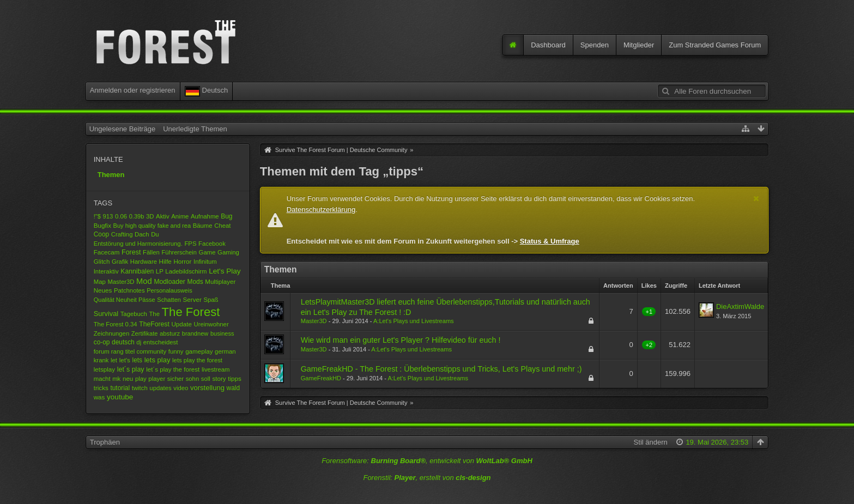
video (181, 388)
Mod (144, 281)
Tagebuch (134, 314)
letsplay (104, 369)
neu (128, 378)
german (225, 351)
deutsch (123, 342)
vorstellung (207, 388)
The (154, 314)
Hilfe (165, 261)
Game (207, 252)
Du (155, 234)
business (222, 333)
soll (206, 379)
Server (192, 299)
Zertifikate (145, 333)
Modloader (169, 282)
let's (125, 360)
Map (100, 282)
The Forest (191, 312)
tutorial (120, 388)
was (99, 397)
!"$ (97, 216)
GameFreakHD (321, 378)
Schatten (169, 300)
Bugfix (102, 225)
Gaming (228, 252)
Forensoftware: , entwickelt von (427, 461)
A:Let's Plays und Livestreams (414, 321)
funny (176, 351)
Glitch (102, 261)
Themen (111, 175)
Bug (226, 216)
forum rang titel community (130, 351)
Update (181, 324)
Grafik (120, 262)
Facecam (107, 252)
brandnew (195, 333)
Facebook (212, 244)
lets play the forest (197, 360)
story (219, 378)
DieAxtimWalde (740, 306)
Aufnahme (205, 216)
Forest (131, 252)
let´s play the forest (173, 369)
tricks (101, 388)
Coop (101, 234)
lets (138, 360)
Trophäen (105, 442)
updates (160, 388)
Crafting (122, 234)
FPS (190, 244)
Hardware (144, 262)
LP (160, 271)
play (141, 379)
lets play (158, 360)
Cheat (222, 226)
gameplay (199, 351)
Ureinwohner (211, 324)
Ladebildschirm (186, 271)
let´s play (131, 369)
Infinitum (205, 262)
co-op (102, 342)
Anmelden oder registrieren (133, 90)
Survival (106, 314)
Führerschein (179, 252)
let (114, 360)
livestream (216, 369)
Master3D (121, 282)
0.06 (121, 216)
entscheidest (161, 342)
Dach (142, 234)
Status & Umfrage (550, 241)
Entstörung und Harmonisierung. (138, 244)
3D (150, 216)
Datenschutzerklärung (321, 210)
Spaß (211, 300)
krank (101, 360)
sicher (175, 379)
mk (116, 379)
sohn (193, 379)
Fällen (151, 252)
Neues (103, 290)
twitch (140, 388)
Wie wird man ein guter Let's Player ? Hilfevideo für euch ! (401, 340)
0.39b (137, 216)
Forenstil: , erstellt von (427, 478)
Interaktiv (106, 271)
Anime (180, 216)
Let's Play (225, 271)
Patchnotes (129, 290)
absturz (170, 333)
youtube (120, 397)
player (157, 379)
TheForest (154, 324)
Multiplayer (220, 281)
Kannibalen (137, 271)
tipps (235, 378)
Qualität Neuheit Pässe (125, 300)
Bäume (203, 226)
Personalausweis (169, 290)
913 (108, 216)
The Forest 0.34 (116, 324)
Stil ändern (651, 442)
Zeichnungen (112, 333)
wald (233, 388)
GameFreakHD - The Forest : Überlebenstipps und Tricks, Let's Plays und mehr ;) (441, 369)
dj (139, 342)
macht (102, 379)
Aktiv (163, 216)
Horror (182, 261)
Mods (195, 282)
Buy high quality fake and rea (152, 226)
